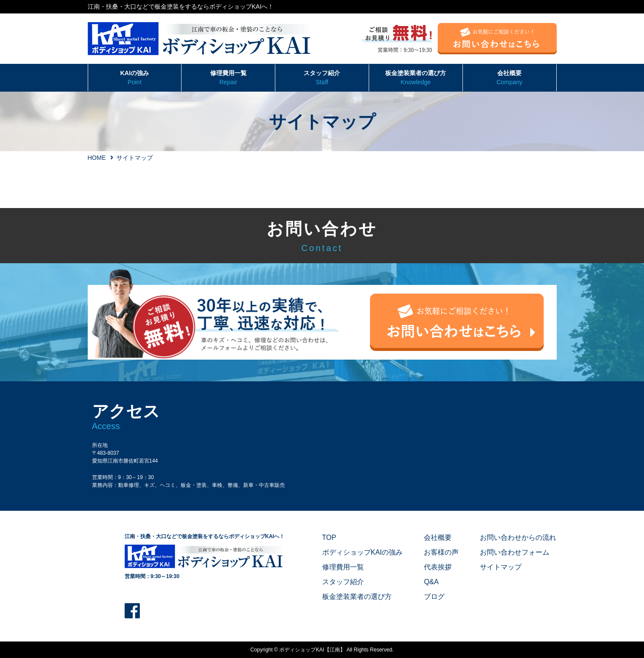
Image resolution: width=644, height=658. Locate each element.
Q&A (431, 582)
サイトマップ (501, 567)
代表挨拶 (438, 567)
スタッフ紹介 (322, 78)
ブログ (434, 597)
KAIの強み (135, 78)
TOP (329, 537)
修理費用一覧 (228, 78)
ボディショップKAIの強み (363, 552)
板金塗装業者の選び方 (416, 78)
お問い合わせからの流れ (518, 537)
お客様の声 (441, 552)
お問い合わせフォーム (515, 552)
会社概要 (510, 78)
